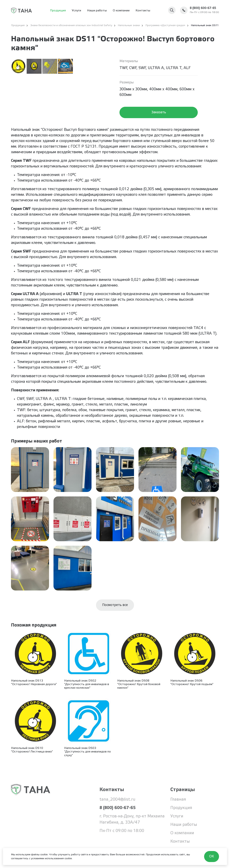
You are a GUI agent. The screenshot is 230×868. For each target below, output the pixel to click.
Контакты (143, 11)
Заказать (159, 112)
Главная (178, 800)
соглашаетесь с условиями (28, 859)
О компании (121, 11)
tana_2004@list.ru (117, 800)
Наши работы (97, 11)
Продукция (58, 11)
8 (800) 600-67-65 (203, 8)
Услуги (76, 11)
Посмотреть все (115, 605)
